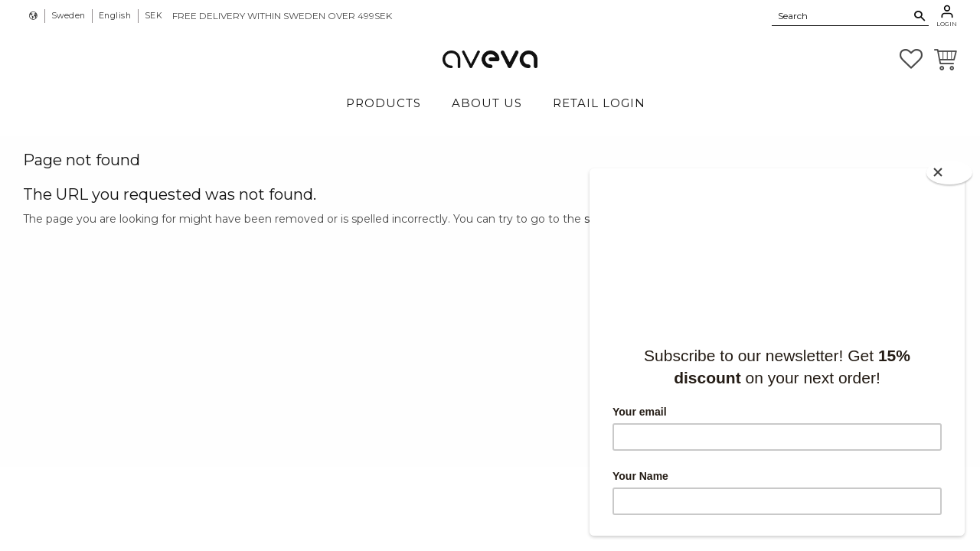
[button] (911, 59)
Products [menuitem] (384, 103)
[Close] (949, 173)
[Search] (920, 16)
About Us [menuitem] (487, 103)
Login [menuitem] (947, 24)
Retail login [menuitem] (599, 103)
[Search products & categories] (841, 15)
